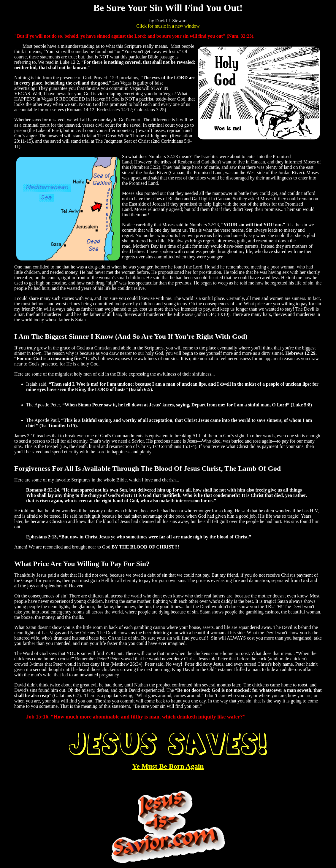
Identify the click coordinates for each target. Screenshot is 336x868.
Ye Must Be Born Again (168, 766)
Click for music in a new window (168, 26)
